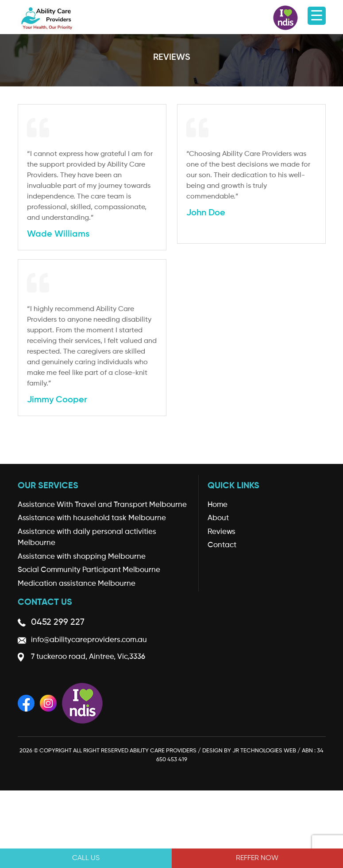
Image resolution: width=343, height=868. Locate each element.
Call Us (86, 858)
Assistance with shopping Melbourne (82, 557)
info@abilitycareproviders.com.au (89, 640)
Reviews (222, 532)
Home (218, 505)
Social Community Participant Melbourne (89, 570)
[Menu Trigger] (317, 16)
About (218, 518)
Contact (222, 545)
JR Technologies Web (264, 751)
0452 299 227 (58, 623)
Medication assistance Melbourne (77, 584)
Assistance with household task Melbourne (92, 518)
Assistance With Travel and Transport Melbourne (102, 505)
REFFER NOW (257, 858)
